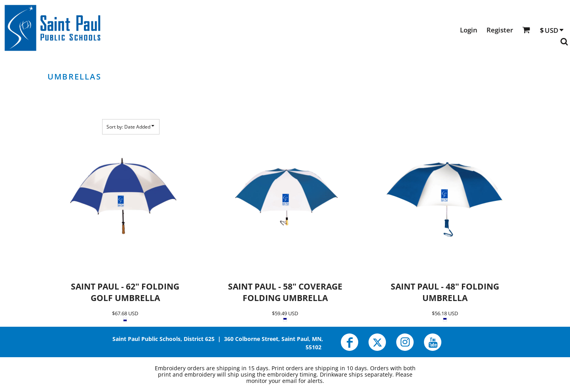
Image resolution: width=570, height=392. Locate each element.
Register (500, 30)
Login (469, 30)
